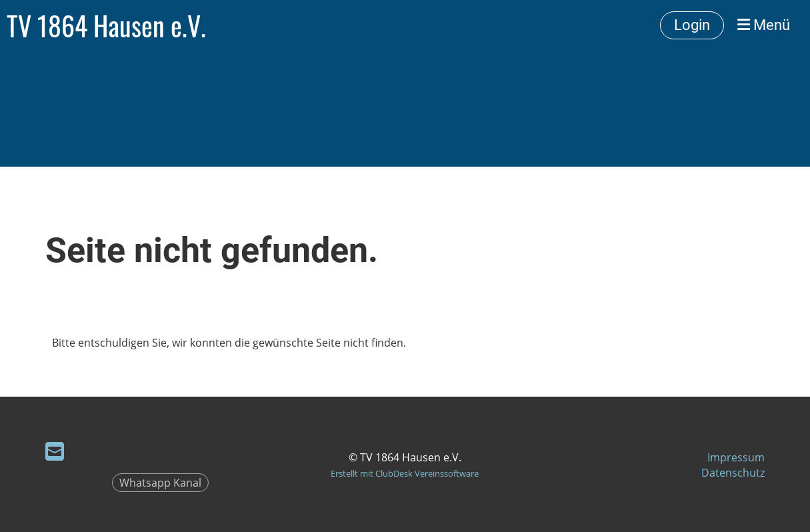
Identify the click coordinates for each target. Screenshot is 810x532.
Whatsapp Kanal (160, 483)
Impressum (736, 457)
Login (692, 25)
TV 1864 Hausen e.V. (106, 25)
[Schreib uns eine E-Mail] (55, 451)
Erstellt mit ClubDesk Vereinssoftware (405, 473)
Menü (764, 25)
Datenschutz (733, 473)
